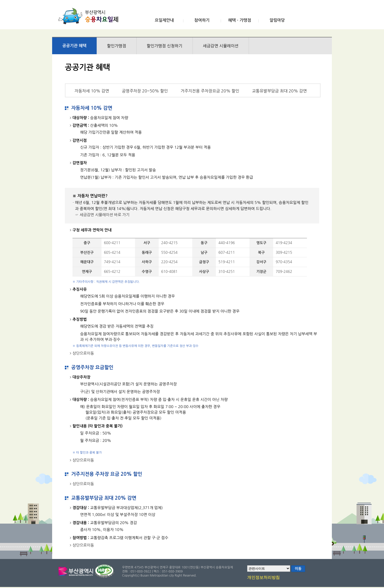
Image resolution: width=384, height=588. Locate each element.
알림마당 (277, 20)
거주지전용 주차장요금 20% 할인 (210, 91)
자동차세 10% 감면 (92, 91)
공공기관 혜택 (74, 46)
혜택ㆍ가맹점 (240, 20)
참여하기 (202, 20)
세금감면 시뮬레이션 (221, 46)
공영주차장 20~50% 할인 (145, 91)
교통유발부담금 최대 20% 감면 (279, 91)
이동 (298, 569)
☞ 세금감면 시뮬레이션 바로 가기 (102, 215)
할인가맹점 (117, 46)
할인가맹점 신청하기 (165, 46)
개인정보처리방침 (263, 578)
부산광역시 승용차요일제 (90, 16)
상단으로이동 (83, 353)
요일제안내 (164, 20)
